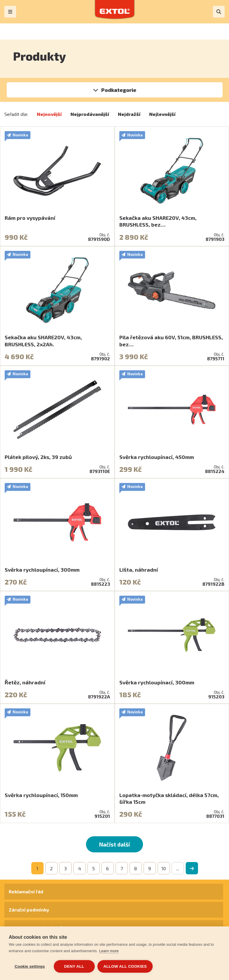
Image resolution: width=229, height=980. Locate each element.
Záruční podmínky (29, 910)
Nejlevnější (162, 114)
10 (164, 868)
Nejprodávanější (90, 114)
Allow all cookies (125, 966)
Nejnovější (49, 114)
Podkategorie (119, 90)
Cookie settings (30, 966)
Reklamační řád (26, 891)
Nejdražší (129, 114)
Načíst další (114, 844)
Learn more (109, 951)
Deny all (74, 966)
